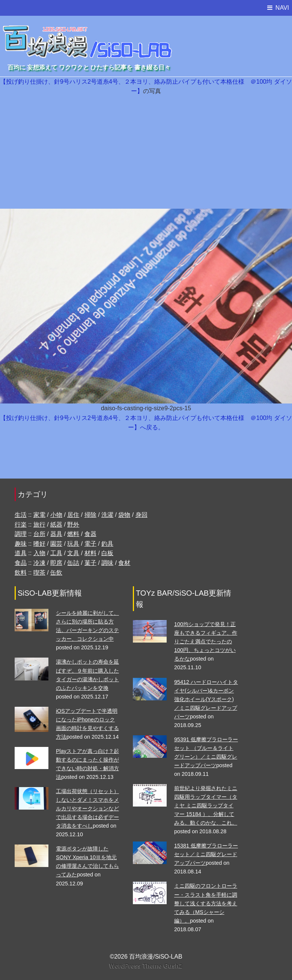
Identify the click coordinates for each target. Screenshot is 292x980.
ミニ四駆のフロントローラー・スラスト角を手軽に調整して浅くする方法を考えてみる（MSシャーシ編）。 (206, 903)
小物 (56, 515)
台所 (39, 534)
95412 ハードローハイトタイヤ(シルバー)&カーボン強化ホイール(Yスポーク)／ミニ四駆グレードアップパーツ (206, 699)
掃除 (90, 515)
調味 (107, 563)
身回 (141, 515)
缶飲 (56, 573)
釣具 (107, 544)
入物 (39, 553)
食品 (21, 563)
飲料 (21, 573)
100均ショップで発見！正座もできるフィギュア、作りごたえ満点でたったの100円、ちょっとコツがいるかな (206, 641)
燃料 (73, 534)
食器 (90, 534)
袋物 (124, 515)
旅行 (39, 525)
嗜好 (39, 544)
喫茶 (39, 573)
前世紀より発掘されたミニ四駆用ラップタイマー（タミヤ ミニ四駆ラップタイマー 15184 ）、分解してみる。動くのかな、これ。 (206, 805)
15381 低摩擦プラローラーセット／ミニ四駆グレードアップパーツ (206, 854)
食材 (124, 563)
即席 (56, 563)
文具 (73, 553)
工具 (56, 553)
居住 (73, 515)
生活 (21, 515)
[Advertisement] (146, 152)
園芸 (56, 544)
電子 (90, 544)
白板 (107, 553)
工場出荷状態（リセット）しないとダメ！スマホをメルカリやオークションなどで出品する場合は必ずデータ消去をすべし (87, 808)
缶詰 (73, 563)
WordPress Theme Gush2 (146, 966)
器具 (56, 534)
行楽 (21, 525)
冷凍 (39, 563)
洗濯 (107, 515)
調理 (21, 534)
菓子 (90, 563)
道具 (21, 553)
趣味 (21, 544)
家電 (39, 515)
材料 (90, 553)
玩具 (73, 544)
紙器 (56, 525)
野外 (73, 525)
